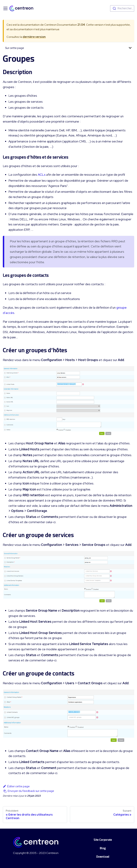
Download (103, 857)
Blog (103, 848)
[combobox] (122, 8)
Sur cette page (15, 48)
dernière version (34, 37)
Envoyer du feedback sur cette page (31, 791)
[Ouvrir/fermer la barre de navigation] (5, 8)
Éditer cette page (16, 786)
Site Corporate (103, 840)
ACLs (42, 175)
